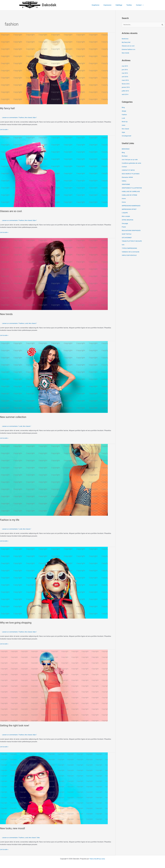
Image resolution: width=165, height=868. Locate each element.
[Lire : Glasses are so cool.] (54, 171)
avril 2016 (125, 77)
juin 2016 (125, 70)
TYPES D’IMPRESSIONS (130, 248)
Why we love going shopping (17, 623)
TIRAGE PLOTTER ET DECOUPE (133, 241)
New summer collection (14, 417)
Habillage (121, 5)
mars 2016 (126, 80)
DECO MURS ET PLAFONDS (131, 174)
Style (37, 117)
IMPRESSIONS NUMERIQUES (132, 206)
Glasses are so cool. (12, 211)
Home (124, 199)
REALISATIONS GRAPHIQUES (132, 231)
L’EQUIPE (125, 213)
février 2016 (126, 84)
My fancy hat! (8, 108)
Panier (124, 227)
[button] (143, 5)
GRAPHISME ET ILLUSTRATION (133, 188)
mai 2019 (125, 66)
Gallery (124, 181)
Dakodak (49, 5)
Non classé (31, 117)
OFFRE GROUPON (128, 220)
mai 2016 (125, 73)
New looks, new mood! (14, 828)
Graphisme (100, 5)
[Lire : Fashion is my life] (54, 480)
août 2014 (125, 95)
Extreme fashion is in (129, 50)
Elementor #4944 (128, 177)
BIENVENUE (126, 149)
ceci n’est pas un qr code (130, 160)
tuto (123, 245)
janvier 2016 (126, 88)
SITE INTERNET (127, 238)
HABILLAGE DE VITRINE (130, 195)
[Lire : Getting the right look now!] (54, 685)
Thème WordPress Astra (97, 859)
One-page (125, 224)
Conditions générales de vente (132, 163)
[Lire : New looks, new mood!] (54, 788)
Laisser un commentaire (11, 117)
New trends (7, 314)
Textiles (131, 5)
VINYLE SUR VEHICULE (130, 256)
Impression (111, 5)
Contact (140, 5)
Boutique (125, 156)
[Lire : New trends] (54, 274)
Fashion (23, 117)
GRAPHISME (126, 185)
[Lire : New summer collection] (54, 377)
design (124, 111)
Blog (123, 108)
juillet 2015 (126, 91)
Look (28, 323)
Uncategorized (127, 136)
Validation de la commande (131, 252)
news (124, 125)
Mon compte (126, 216)
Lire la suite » (5, 129)
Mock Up (125, 122)
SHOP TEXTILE (127, 234)
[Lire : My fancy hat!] (54, 68)
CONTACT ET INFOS (129, 170)
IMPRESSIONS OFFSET (130, 209)
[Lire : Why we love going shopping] (54, 583)
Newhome (125, 39)
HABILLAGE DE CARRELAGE (132, 192)
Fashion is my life (11, 520)
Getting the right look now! (16, 725)
